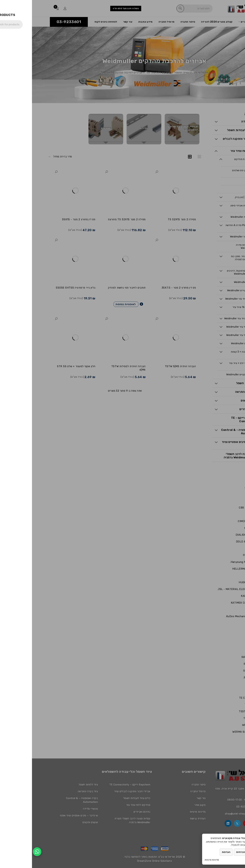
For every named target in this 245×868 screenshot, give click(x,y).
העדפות (194, 852)
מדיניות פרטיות (180, 860)
